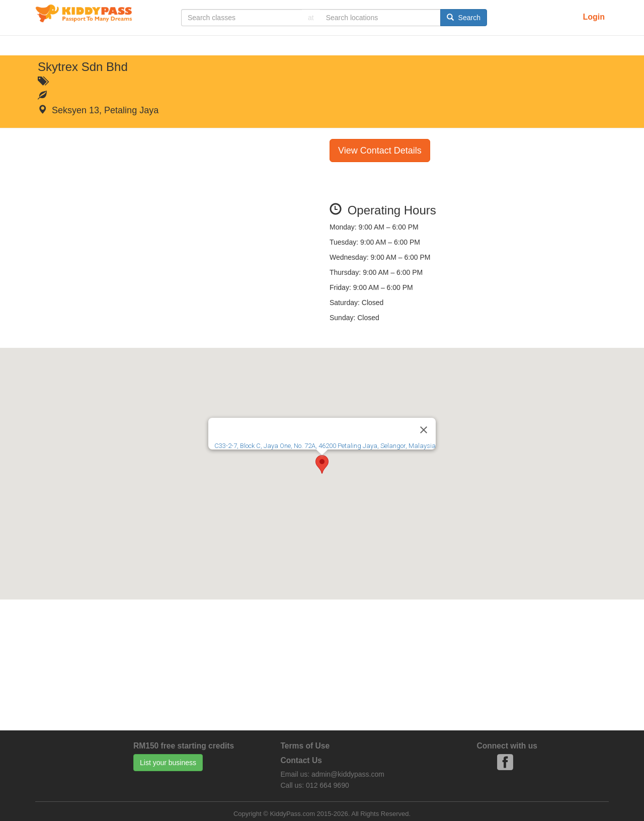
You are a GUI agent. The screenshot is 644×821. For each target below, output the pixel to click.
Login (594, 17)
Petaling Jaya (131, 110)
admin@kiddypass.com (348, 774)
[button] (322, 464)
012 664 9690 (328, 785)
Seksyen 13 (75, 110)
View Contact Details (380, 151)
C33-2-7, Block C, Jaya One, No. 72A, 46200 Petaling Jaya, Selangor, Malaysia (325, 446)
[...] (242, 18)
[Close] (424, 430)
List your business (168, 763)
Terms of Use (305, 746)
